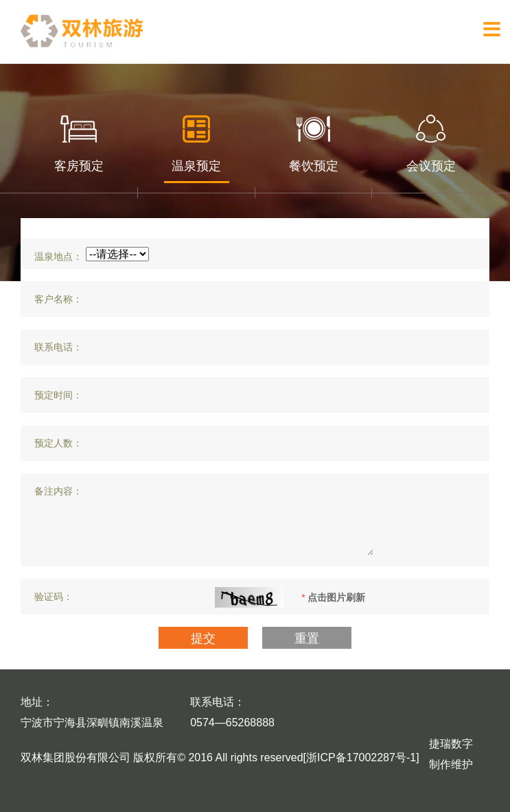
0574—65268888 (232, 723)
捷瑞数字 (451, 744)
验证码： (54, 597)
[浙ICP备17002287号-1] (361, 757)
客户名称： (58, 299)
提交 (203, 638)
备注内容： (58, 491)
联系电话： (58, 347)
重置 (307, 638)
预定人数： (58, 443)
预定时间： (58, 395)
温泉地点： (58, 256)
